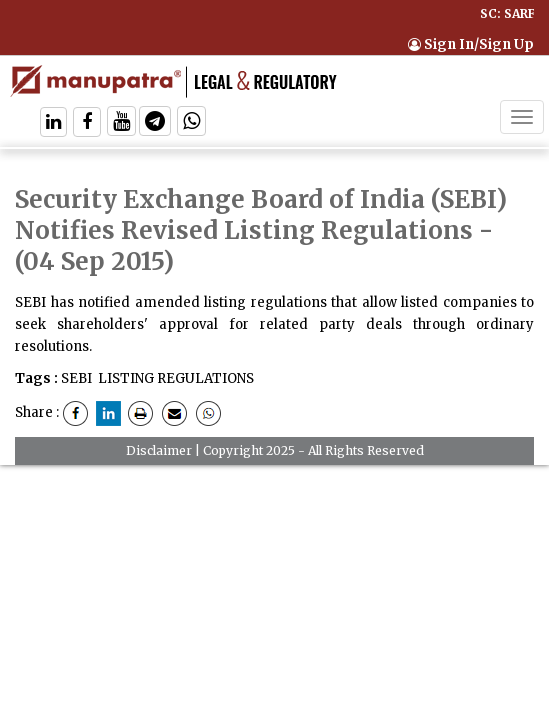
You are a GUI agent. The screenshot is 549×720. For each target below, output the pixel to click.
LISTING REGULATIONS (176, 378)
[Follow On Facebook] (87, 123)
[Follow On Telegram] (155, 123)
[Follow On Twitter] (121, 123)
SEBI (76, 378)
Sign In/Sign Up (471, 44)
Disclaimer (159, 450)
